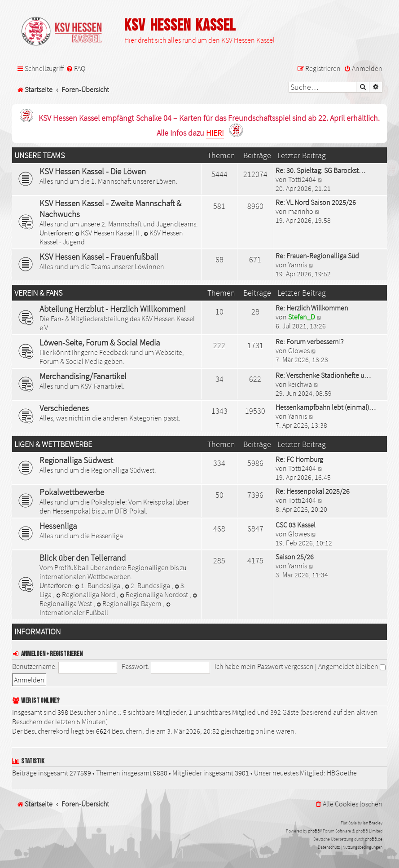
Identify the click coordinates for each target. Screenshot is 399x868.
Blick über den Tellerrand (83, 558)
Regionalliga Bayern (130, 603)
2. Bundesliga (148, 585)
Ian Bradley (373, 823)
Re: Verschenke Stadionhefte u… (323, 375)
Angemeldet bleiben (352, 666)
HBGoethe (342, 773)
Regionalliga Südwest (76, 460)
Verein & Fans (38, 293)
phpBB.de (374, 839)
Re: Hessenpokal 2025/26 (313, 491)
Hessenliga (58, 526)
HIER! (215, 133)
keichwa (300, 384)
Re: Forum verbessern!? (309, 341)
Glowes (299, 350)
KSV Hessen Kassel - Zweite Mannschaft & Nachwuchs (110, 208)
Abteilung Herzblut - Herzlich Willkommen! (113, 309)
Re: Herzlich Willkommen (312, 308)
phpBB (314, 831)
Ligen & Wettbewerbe (53, 444)
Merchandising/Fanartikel (83, 376)
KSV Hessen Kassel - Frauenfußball (99, 257)
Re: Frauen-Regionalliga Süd (317, 256)
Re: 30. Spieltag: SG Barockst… (320, 170)
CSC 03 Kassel (296, 525)
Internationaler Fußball (106, 609)
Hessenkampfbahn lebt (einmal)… (326, 407)
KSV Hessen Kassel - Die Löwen (93, 171)
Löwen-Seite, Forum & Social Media (100, 342)
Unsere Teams (39, 155)
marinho (301, 211)
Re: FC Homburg (299, 459)
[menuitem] (76, 69)
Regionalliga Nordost (155, 594)
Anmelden (33, 654)
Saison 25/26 (295, 557)
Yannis (298, 265)
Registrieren (66, 654)
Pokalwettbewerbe (72, 492)
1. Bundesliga (98, 585)
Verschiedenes (64, 408)
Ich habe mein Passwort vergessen (264, 666)
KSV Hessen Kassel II (108, 233)
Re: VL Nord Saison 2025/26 (316, 202)
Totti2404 (302, 179)
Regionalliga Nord (86, 594)
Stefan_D (302, 317)
